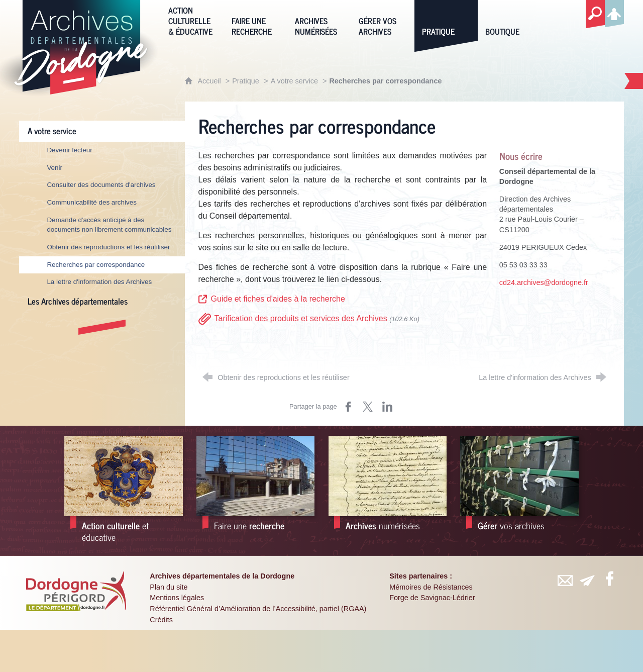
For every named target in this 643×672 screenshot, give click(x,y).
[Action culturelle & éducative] (192, 20)
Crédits (161, 620)
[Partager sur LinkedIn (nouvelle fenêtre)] (387, 407)
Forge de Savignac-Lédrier (432, 598)
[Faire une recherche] (256, 20)
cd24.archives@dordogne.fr (544, 282)
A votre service (295, 81)
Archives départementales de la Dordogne (222, 576)
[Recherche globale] (595, 15)
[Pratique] (446, 20)
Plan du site (169, 587)
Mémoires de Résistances (431, 587)
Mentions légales (177, 598)
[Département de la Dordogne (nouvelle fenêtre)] (76, 591)
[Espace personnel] (614, 12)
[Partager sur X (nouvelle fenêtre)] (368, 407)
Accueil (210, 81)
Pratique (246, 81)
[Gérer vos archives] (383, 20)
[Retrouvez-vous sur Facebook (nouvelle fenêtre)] (610, 579)
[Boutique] (509, 20)
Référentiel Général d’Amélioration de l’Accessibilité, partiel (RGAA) (258, 609)
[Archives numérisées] (319, 20)
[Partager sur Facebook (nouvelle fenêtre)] (348, 407)
